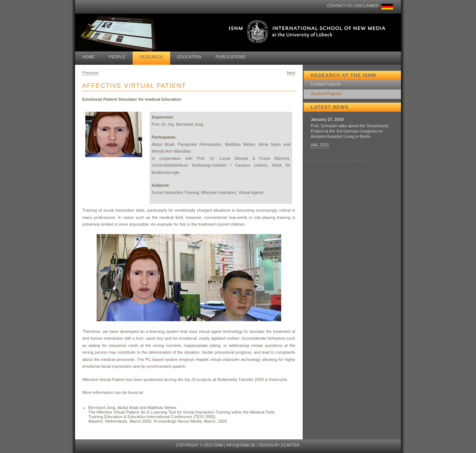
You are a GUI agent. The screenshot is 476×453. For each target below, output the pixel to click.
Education (189, 57)
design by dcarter (279, 445)
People (117, 57)
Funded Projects (326, 84)
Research (151, 57)
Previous (90, 73)
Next (291, 73)
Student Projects (326, 94)
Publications (231, 57)
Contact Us (339, 6)
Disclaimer (367, 6)
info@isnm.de (241, 445)
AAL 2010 (320, 145)
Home (88, 57)
